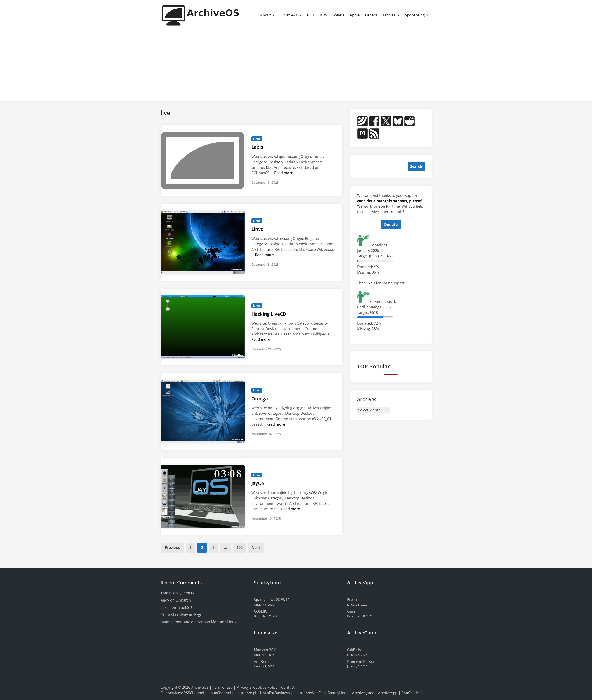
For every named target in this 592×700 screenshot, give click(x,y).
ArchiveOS (200, 687)
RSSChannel (194, 693)
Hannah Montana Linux (216, 622)
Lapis (257, 147)
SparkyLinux (338, 693)
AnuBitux (262, 662)
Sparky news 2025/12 (272, 600)
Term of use (222, 687)
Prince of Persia (360, 662)
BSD (311, 15)
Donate (391, 225)
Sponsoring (417, 15)
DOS (323, 15)
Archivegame (363, 693)
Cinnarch (183, 600)
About (268, 15)
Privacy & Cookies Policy (257, 687)
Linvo (257, 229)
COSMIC (261, 611)
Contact (288, 687)
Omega (260, 399)
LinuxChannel (219, 693)
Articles (391, 15)
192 (240, 548)
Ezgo (198, 615)
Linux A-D (291, 15)
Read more (284, 173)
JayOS (258, 483)
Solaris (338, 15)
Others (371, 15)
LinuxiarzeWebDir (309, 693)
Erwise (353, 600)
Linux (257, 139)
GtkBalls (354, 650)
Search (416, 166)
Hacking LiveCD (269, 314)
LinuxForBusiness (275, 693)
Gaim (352, 611)
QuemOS (186, 593)
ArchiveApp (388, 693)
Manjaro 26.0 (265, 650)
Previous (172, 548)
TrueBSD (185, 607)
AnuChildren (412, 693)
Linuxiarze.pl (245, 693)
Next (256, 548)
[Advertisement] (296, 64)
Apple (355, 15)
